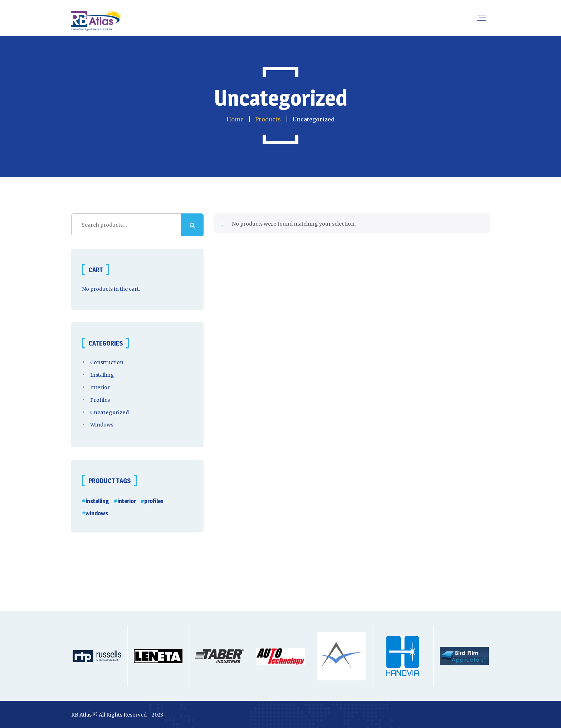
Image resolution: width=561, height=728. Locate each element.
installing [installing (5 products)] (97, 501)
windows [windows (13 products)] (97, 513)
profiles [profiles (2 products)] (154, 501)
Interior (100, 387)
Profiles (100, 400)
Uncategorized (109, 413)
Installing (102, 375)
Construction (107, 362)
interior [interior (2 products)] (127, 501)
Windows (102, 425)
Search (192, 225)
